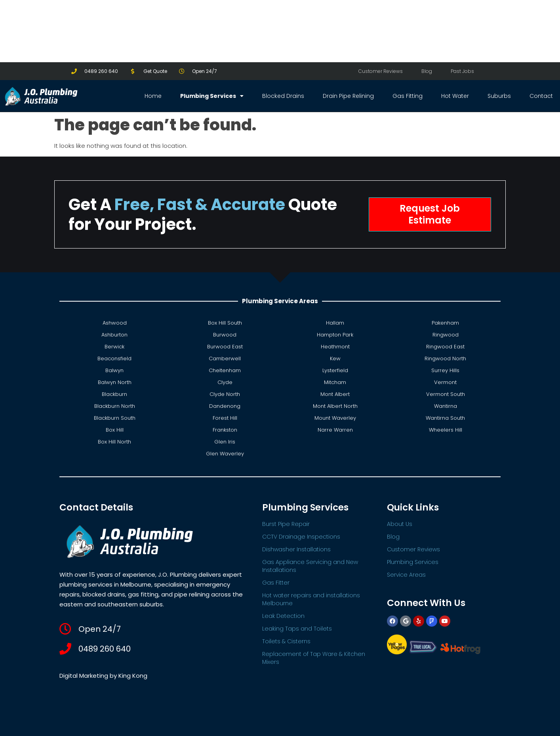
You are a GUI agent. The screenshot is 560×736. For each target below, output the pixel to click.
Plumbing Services (212, 96)
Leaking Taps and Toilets (297, 629)
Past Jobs (462, 71)
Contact (541, 96)
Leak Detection (283, 616)
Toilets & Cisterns (286, 641)
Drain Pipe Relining (348, 96)
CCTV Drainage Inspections (301, 537)
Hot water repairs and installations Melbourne (311, 599)
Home (153, 96)
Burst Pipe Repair (286, 524)
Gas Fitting (408, 96)
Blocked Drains (283, 96)
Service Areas (406, 575)
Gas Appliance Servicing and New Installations (310, 566)
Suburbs (499, 96)
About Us (400, 524)
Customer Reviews (381, 71)
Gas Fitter (276, 583)
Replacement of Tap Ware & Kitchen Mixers (314, 658)
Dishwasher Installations (296, 549)
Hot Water (455, 96)
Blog (427, 71)
